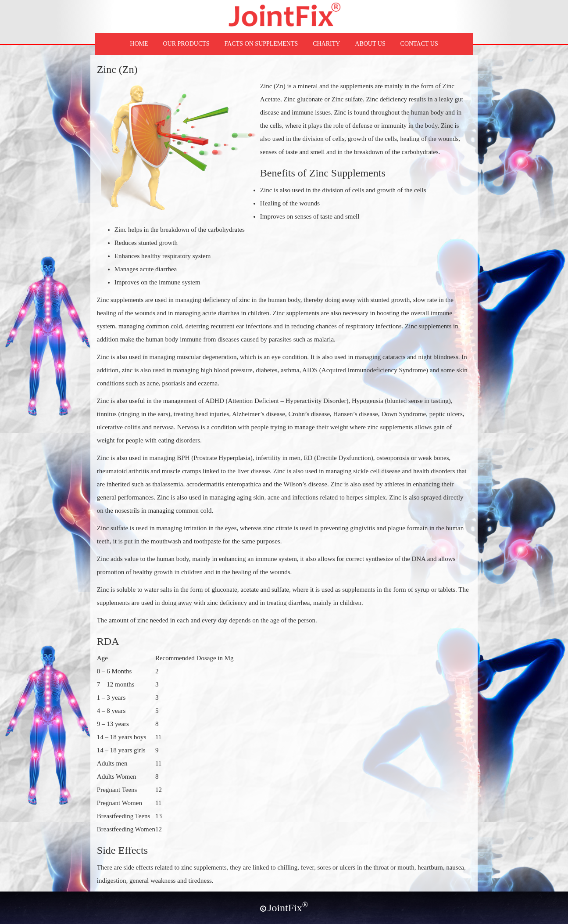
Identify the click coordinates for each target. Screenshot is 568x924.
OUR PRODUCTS (186, 44)
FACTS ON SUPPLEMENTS (261, 44)
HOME (139, 44)
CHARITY (326, 44)
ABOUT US (370, 44)
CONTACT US (419, 44)
